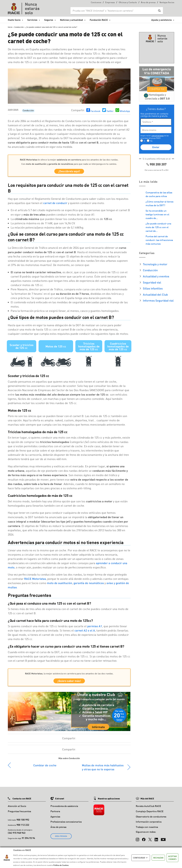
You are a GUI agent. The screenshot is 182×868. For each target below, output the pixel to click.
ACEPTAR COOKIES (172, 858)
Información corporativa (149, 824)
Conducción (28, 111)
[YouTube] (163, 840)
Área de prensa (148, 3)
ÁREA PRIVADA (61, 838)
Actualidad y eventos (156, 276)
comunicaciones (158, 136)
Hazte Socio (14, 20)
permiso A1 (95, 627)
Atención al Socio (17, 808)
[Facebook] (144, 840)
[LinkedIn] (156, 840)
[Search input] (114, 11)
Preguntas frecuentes (19, 813)
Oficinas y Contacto (128, 3)
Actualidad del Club (155, 294)
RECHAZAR (158, 858)
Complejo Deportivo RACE (150, 813)
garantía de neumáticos (89, 584)
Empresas (110, 3)
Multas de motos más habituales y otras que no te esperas (103, 769)
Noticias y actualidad (71, 20)
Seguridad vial (152, 282)
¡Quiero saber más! (69, 682)
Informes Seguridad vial (158, 300)
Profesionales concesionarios (66, 824)
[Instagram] (137, 840)
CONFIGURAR (141, 858)
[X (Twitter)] (150, 840)
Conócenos (96, 3)
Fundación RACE (99, 20)
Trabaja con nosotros (147, 829)
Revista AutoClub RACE (148, 808)
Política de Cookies (61, 865)
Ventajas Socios (167, 3)
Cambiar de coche (45, 767)
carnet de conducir (55, 204)
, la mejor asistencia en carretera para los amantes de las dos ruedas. (69, 674)
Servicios (32, 20)
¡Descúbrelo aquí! (69, 172)
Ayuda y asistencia (161, 20)
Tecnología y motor (155, 264)
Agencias (55, 818)
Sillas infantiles (153, 288)
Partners (55, 813)
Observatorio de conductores (151, 818)
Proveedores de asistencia (64, 808)
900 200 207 (158, 164)
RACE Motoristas (35, 580)
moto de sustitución (60, 584)
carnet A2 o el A (85, 631)
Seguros (49, 20)
